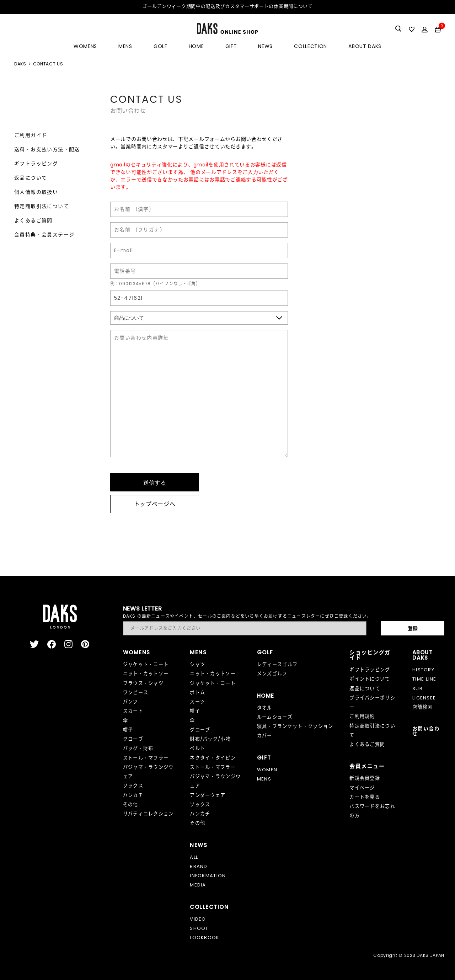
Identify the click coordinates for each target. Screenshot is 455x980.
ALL (194, 857)
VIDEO (198, 919)
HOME (196, 46)
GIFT (231, 46)
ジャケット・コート (146, 664)
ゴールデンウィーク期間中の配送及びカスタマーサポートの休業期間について (227, 6)
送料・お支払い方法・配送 (47, 149)
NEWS (265, 46)
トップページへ (155, 504)
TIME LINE (424, 679)
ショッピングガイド (370, 655)
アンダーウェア (208, 795)
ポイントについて (370, 679)
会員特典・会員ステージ (44, 235)
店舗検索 (422, 707)
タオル (265, 708)
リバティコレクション (148, 814)
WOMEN (267, 770)
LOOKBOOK (205, 938)
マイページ (362, 788)
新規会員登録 (365, 778)
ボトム (197, 693)
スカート (133, 711)
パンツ (131, 702)
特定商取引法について (42, 206)
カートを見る (365, 797)
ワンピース (136, 693)
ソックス (133, 786)
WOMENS (85, 46)
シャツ (197, 664)
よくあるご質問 (33, 220)
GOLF (160, 46)
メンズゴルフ (272, 674)
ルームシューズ (275, 717)
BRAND (199, 866)
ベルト (197, 748)
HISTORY (423, 670)
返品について (31, 178)
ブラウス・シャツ (143, 683)
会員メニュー (367, 766)
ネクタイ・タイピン (213, 758)
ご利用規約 (362, 716)
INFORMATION (208, 876)
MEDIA (198, 885)
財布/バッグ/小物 (210, 739)
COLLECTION (311, 46)
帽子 (128, 730)
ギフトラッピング (36, 164)
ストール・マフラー (146, 758)
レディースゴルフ (277, 664)
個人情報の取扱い (36, 192)
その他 (131, 805)
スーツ (197, 702)
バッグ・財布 (138, 748)
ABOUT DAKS (365, 46)
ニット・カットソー (146, 674)
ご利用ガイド (31, 135)
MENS (125, 46)
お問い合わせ (426, 731)
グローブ (133, 739)
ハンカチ (133, 795)
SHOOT (199, 928)
